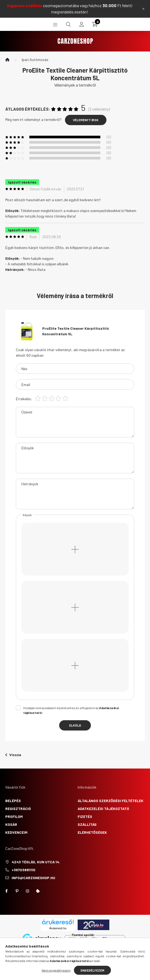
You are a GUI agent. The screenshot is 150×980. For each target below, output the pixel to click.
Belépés (13, 801)
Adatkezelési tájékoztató (103, 809)
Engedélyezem (92, 970)
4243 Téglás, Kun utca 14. (36, 862)
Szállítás (87, 824)
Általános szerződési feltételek (111, 801)
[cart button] (95, 24)
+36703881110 (24, 870)
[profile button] (82, 24)
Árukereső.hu (58, 928)
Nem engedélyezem (56, 970)
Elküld (75, 725)
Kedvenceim (16, 832)
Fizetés (85, 816)
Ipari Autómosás (35, 60)
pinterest (17, 891)
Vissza (13, 755)
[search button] (68, 24)
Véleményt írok (86, 120)
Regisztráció (18, 809)
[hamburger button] (55, 24)
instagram (27, 891)
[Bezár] (143, 9)
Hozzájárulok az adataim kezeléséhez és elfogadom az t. (71, 710)
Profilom (14, 816)
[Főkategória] (7, 60)
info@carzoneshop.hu (33, 878)
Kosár (11, 824)
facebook (6, 891)
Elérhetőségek (92, 832)
